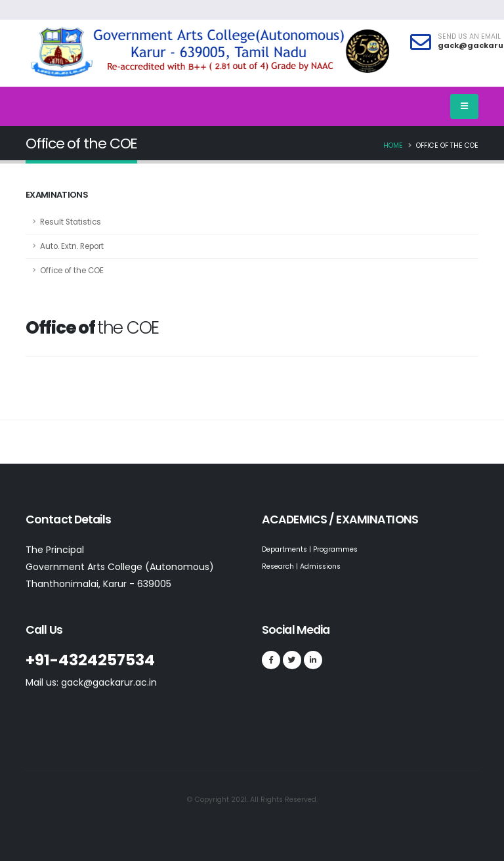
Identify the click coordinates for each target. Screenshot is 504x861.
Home (393, 145)
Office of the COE (72, 271)
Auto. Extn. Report (72, 246)
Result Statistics (71, 222)
